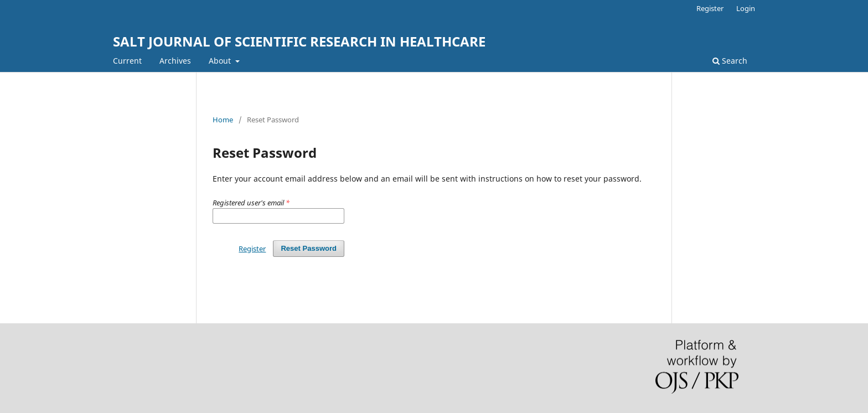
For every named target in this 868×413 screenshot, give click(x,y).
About (221, 61)
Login (746, 8)
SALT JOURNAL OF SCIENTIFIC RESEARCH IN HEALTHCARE (299, 41)
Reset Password (309, 248)
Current (127, 61)
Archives (175, 61)
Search (730, 61)
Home (223, 120)
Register (710, 8)
